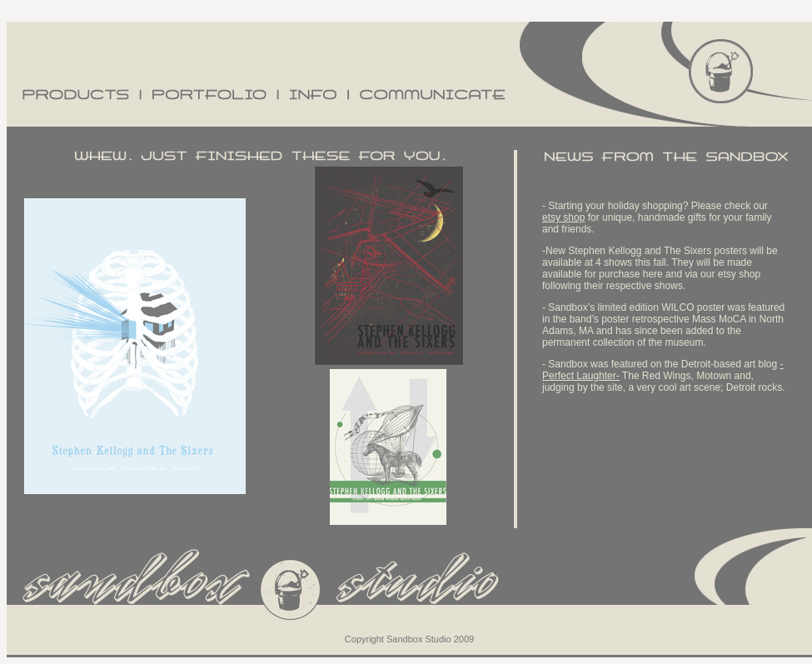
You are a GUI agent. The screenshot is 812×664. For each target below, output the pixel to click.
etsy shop (563, 217)
